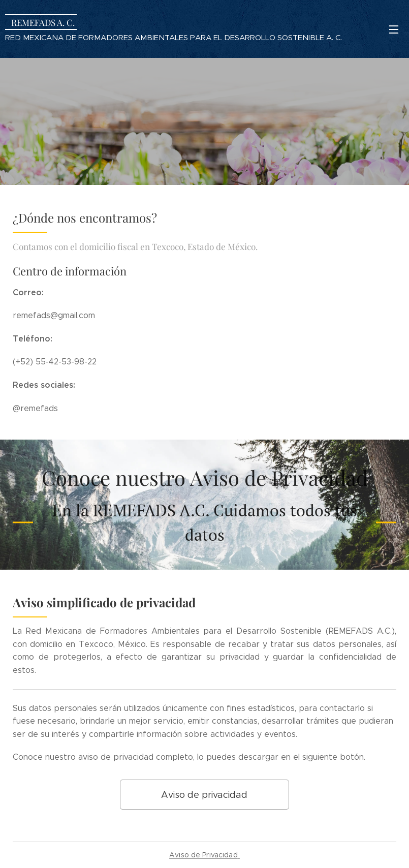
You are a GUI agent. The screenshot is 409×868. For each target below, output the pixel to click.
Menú (394, 29)
